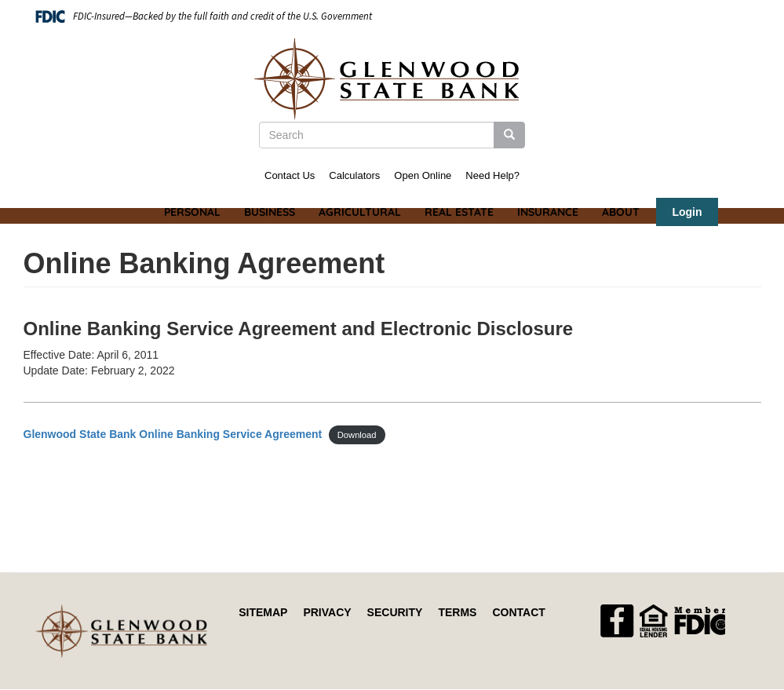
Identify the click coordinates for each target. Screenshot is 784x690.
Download (357, 435)
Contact (518, 612)
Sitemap (263, 612)
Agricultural (360, 212)
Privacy (327, 612)
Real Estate (459, 212)
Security (395, 612)
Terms (457, 612)
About (621, 212)
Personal (192, 212)
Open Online (423, 175)
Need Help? (492, 175)
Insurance (548, 212)
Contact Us (290, 175)
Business (270, 212)
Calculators (354, 175)
